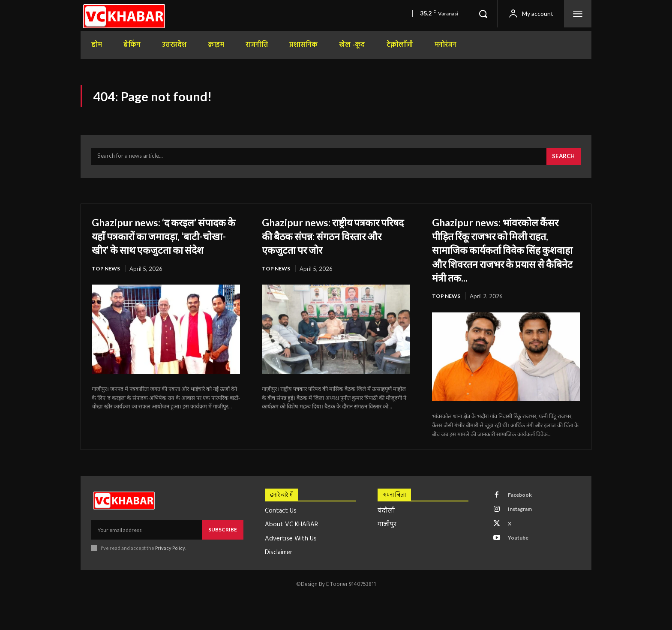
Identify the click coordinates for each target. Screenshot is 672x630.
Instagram (523, 517)
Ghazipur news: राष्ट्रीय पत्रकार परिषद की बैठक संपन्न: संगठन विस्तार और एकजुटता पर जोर (333, 240)
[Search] (562, 161)
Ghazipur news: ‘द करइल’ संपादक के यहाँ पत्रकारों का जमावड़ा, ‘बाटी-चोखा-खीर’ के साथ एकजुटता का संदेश (165, 247)
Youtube (521, 549)
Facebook (522, 501)
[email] (147, 535)
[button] (483, 14)
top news (106, 287)
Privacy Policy (170, 553)
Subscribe (223, 535)
